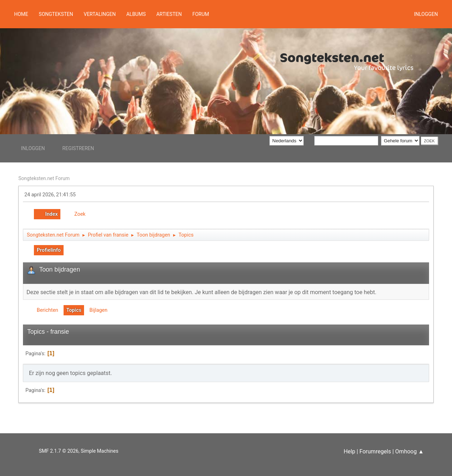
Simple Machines (99, 451)
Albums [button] (136, 14)
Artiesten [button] (169, 14)
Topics (74, 310)
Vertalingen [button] (100, 14)
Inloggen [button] (426, 14)
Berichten (47, 310)
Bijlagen (98, 310)
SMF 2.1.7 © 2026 (59, 451)
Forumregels (375, 451)
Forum (201, 14)
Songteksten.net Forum (44, 178)
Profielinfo (49, 250)
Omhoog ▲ (409, 451)
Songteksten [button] (56, 14)
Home (21, 14)
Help (349, 451)
